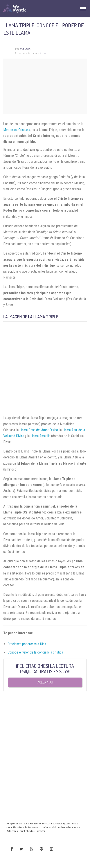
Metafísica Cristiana (17, 130)
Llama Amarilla (40, 436)
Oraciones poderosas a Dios (27, 644)
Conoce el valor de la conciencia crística (35, 652)
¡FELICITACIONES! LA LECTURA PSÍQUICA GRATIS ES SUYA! (45, 669)
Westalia (25, 49)
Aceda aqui (45, 682)
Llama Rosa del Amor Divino (39, 430)
